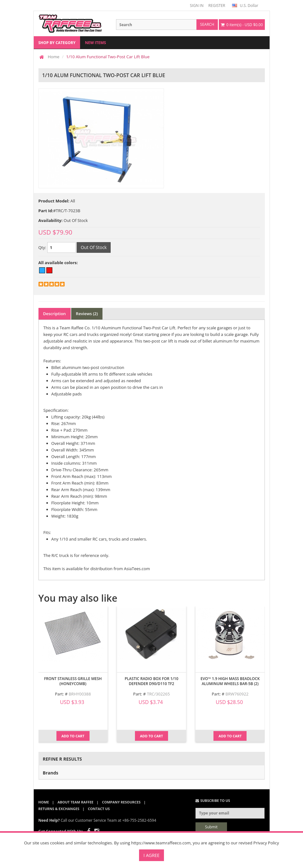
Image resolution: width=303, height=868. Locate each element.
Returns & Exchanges (59, 809)
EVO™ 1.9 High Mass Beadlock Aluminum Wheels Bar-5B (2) (230, 681)
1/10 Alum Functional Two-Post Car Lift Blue (108, 57)
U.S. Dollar (245, 6)
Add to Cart (73, 736)
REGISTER (217, 6)
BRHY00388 (80, 694)
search (207, 24)
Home (54, 57)
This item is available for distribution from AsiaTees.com (97, 569)
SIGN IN (197, 6)
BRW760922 (237, 694)
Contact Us (99, 809)
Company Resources (121, 802)
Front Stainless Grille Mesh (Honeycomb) (73, 681)
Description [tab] (55, 314)
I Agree (151, 855)
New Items (95, 43)
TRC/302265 (158, 694)
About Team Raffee (75, 802)
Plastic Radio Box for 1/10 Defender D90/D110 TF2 (151, 681)
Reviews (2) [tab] (87, 314)
